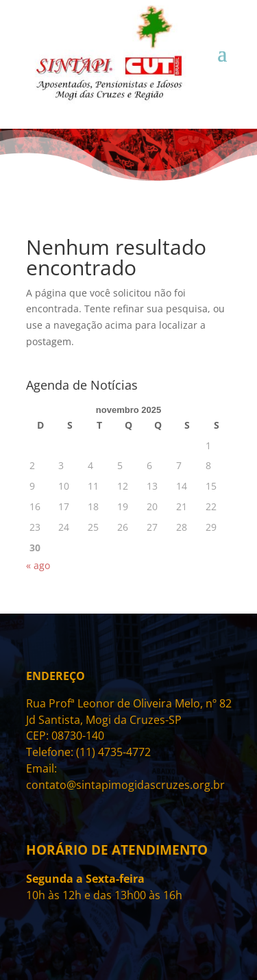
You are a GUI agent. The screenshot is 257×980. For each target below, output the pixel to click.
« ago (38, 565)
